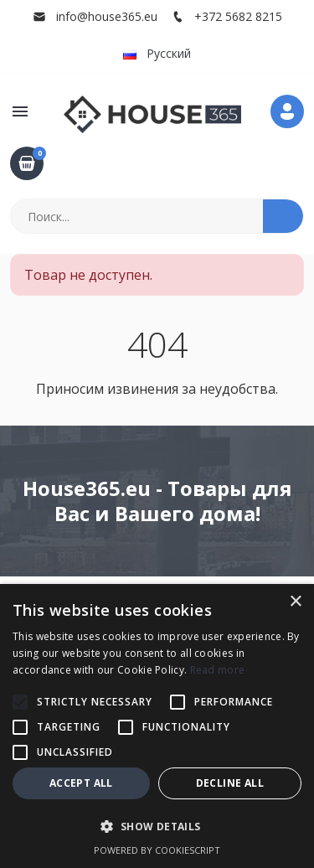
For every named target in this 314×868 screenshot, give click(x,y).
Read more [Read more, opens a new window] (218, 670)
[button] (20, 111)
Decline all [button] (230, 783)
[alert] (157, 726)
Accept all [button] (81, 783)
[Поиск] (137, 216)
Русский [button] (157, 53)
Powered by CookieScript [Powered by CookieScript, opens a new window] (157, 850)
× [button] (295, 602)
